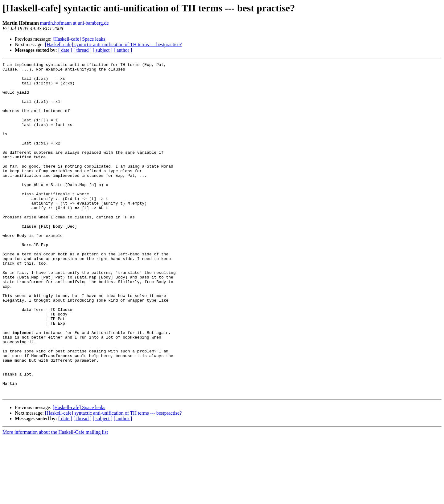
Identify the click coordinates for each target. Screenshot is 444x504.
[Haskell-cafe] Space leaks (79, 39)
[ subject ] (103, 50)
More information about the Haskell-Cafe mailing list (55, 499)
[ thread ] (82, 50)
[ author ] (123, 50)
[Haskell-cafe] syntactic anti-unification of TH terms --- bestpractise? (113, 45)
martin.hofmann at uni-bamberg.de (74, 23)
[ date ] (65, 50)
